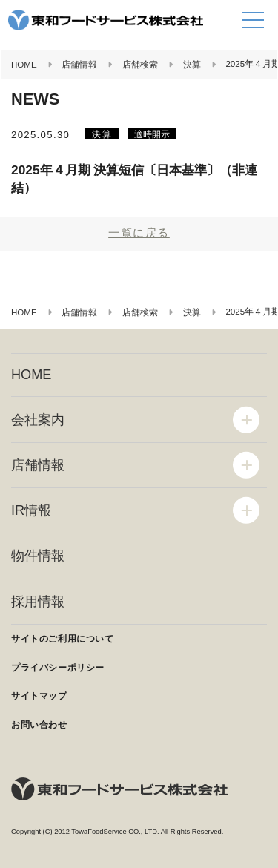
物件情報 (38, 556)
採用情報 (38, 602)
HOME (31, 375)
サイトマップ (39, 696)
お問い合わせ (39, 725)
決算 (102, 134)
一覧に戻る (139, 233)
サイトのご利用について (63, 639)
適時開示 (152, 134)
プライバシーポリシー (58, 668)
